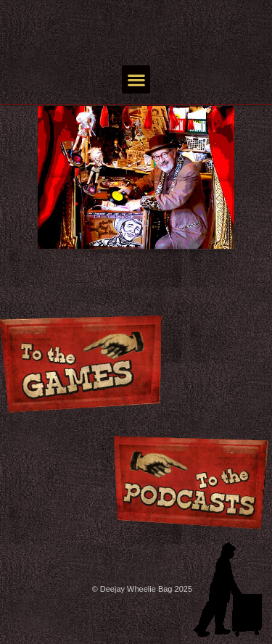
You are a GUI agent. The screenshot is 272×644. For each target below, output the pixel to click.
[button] (136, 79)
